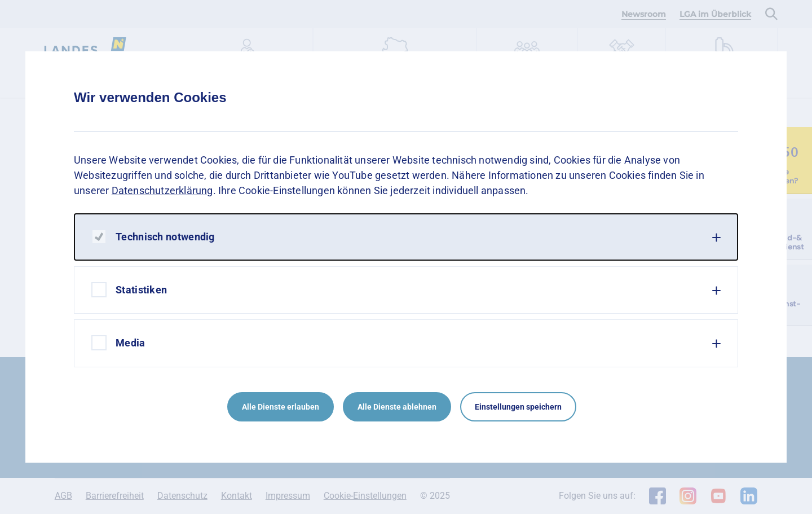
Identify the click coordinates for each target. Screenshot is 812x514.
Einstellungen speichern (518, 407)
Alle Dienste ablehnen (397, 407)
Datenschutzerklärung (162, 190)
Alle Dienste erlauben (281, 407)
